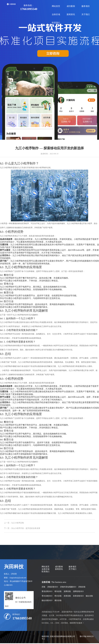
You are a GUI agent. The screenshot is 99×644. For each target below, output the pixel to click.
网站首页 (56, 6)
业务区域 (56, 14)
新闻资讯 (71, 14)
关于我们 (86, 14)
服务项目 (86, 6)
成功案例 (71, 6)
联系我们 (56, 23)
